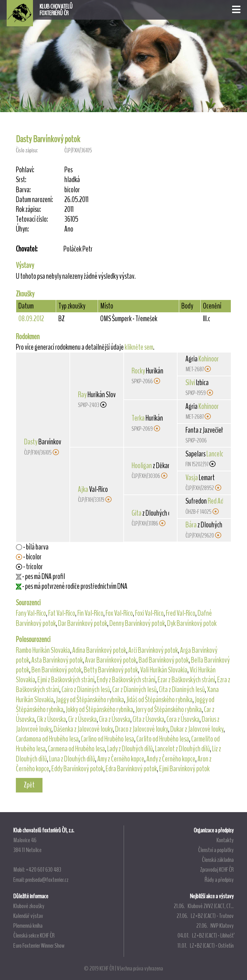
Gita (136, 513)
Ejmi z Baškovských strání (66, 680)
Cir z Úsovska (82, 719)
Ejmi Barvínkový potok (184, 769)
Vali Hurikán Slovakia (164, 670)
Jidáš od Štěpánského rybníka (159, 700)
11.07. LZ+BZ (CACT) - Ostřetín (206, 945)
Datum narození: (34, 200)
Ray (82, 395)
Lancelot (216, 454)
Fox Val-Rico (119, 613)
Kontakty (225, 840)
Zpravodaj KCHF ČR (217, 869)
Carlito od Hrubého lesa (163, 739)
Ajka (83, 489)
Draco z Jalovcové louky (142, 729)
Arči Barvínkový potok (153, 650)
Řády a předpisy (219, 880)
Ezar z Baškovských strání (186, 680)
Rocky (138, 371)
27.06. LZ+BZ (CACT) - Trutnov (205, 916)
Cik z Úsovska (51, 719)
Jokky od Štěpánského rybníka (99, 710)
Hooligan (142, 466)
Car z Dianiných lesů (134, 690)
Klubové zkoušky (29, 906)
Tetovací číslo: (32, 219)
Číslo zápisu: (27, 150)
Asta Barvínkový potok (57, 660)
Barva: (23, 190)
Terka (138, 418)
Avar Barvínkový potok (111, 660)
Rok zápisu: (28, 210)
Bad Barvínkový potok (164, 660)
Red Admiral (221, 501)
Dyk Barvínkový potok (192, 623)
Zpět (29, 785)
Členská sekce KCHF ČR (34, 935)
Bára (191, 525)
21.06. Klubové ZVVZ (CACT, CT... (204, 906)
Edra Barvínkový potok (131, 769)
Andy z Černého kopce (171, 759)
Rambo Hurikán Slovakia (43, 650)
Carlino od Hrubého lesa (107, 739)
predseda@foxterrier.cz (47, 880)
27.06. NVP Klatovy (215, 926)
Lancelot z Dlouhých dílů (182, 749)
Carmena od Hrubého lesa (76, 749)
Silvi (190, 383)
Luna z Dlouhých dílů (72, 759)
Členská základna (218, 860)
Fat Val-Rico (62, 613)
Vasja (192, 478)
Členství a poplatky (216, 850)
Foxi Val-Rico (149, 613)
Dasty (31, 442)
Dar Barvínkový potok (83, 623)
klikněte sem (139, 347)
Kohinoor (209, 359)
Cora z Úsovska (183, 719)
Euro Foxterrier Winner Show (39, 945)
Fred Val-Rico (181, 613)
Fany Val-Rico (31, 613)
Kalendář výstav (28, 916)
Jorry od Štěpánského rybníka (169, 710)
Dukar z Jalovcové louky (197, 729)
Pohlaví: (25, 170)
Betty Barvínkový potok (111, 670)
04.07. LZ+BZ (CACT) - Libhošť (206, 935)
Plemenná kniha (28, 926)
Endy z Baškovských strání (126, 680)
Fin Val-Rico (90, 613)
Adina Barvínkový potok (99, 650)
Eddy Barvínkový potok (77, 769)
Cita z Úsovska (148, 719)
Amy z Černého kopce (121, 759)
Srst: (21, 180)
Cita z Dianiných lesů (182, 690)
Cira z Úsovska (115, 719)
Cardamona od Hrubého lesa (47, 739)
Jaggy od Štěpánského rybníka (90, 700)
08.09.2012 (31, 319)
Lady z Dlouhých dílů (130, 749)
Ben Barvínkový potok (56, 670)
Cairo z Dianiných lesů (86, 690)
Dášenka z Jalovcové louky (83, 729)
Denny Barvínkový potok (137, 623)
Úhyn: (22, 229)
